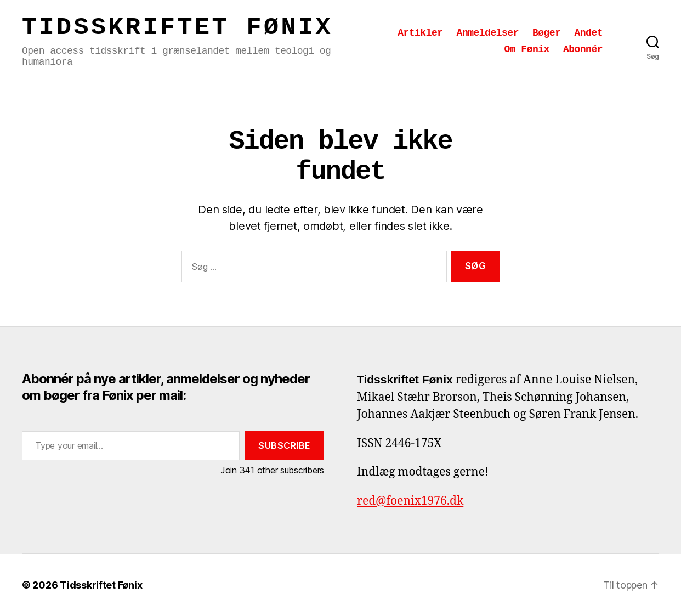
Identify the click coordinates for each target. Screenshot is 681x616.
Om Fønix (526, 49)
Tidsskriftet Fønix (177, 28)
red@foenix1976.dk (410, 501)
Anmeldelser (488, 33)
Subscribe (285, 445)
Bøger (547, 33)
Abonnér (583, 49)
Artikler (420, 33)
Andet (588, 33)
